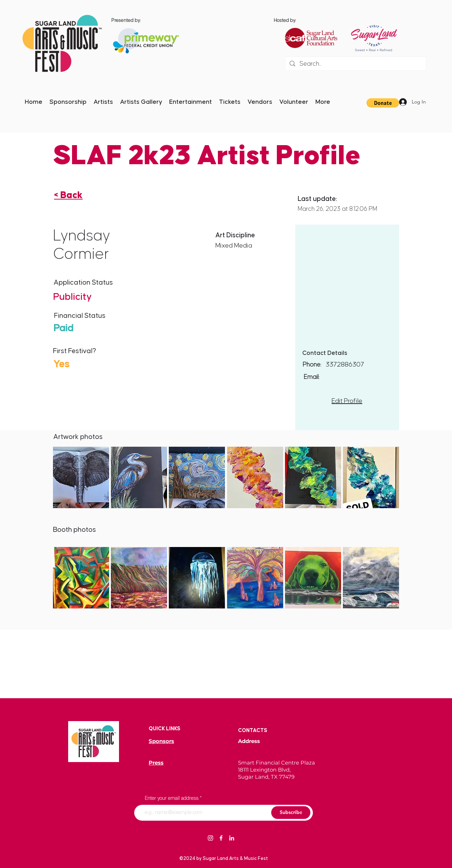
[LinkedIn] (232, 838)
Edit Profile (347, 401)
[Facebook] (221, 838)
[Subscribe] (291, 813)
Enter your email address (172, 799)
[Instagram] (210, 838)
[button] (81, 477)
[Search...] (355, 64)
